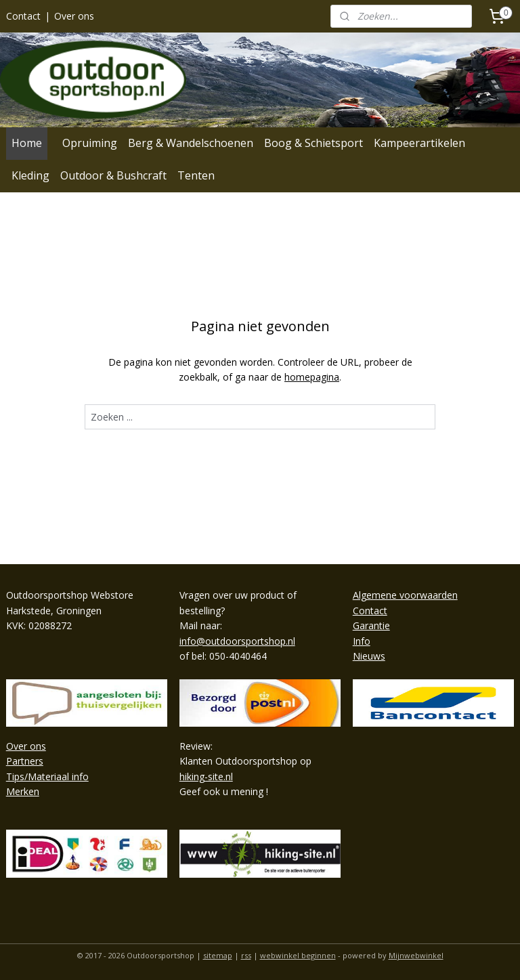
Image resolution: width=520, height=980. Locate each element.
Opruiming (90, 143)
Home (27, 143)
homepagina (312, 377)
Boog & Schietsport (313, 143)
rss (246, 955)
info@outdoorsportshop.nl (237, 641)
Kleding (30, 175)
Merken (23, 791)
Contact (23, 16)
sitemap (218, 955)
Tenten (196, 175)
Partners (25, 761)
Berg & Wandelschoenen (191, 143)
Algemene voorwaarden (405, 595)
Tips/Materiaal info (47, 776)
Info (362, 641)
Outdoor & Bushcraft (113, 175)
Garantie (371, 625)
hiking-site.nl (206, 776)
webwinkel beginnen (298, 955)
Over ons (74, 16)
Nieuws (369, 656)
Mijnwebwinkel (416, 955)
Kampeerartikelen (419, 143)
